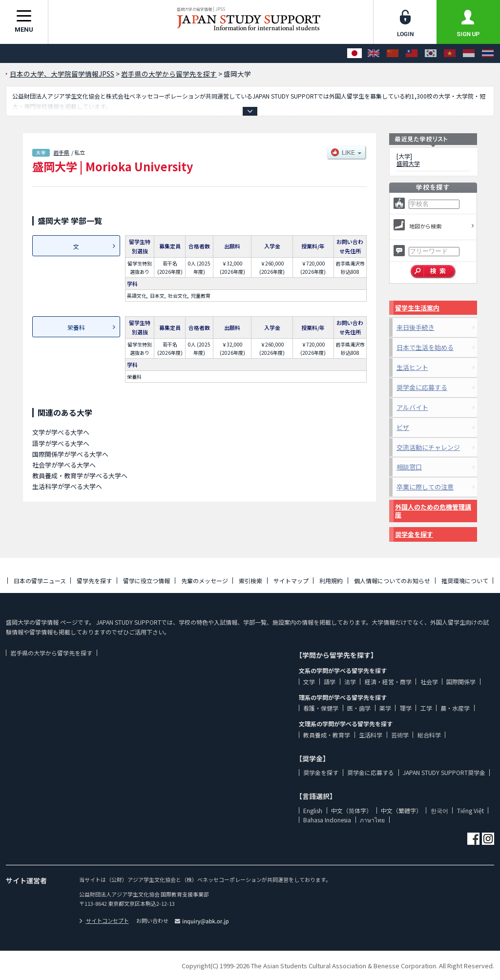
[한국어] (431, 53)
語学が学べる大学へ (61, 443)
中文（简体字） (352, 810)
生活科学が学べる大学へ (67, 486)
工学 (426, 708)
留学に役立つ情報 (146, 581)
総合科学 (429, 735)
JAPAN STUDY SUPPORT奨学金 (444, 772)
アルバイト (412, 407)
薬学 (385, 708)
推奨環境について (465, 581)
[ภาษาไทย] (488, 53)
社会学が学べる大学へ (64, 465)
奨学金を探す (414, 534)
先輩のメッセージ (205, 581)
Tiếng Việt (470, 810)
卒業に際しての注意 (425, 487)
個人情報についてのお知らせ (392, 581)
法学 (350, 682)
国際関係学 (461, 682)
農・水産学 (455, 708)
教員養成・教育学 (327, 735)
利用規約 (331, 581)
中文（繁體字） (401, 810)
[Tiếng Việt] (450, 53)
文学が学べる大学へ (61, 432)
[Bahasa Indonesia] (469, 53)
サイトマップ (291, 581)
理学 (406, 708)
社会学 (429, 682)
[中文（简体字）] (393, 53)
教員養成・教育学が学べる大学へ (80, 476)
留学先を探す (94, 581)
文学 (309, 682)
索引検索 (250, 581)
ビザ (403, 427)
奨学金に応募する (422, 387)
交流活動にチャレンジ (428, 447)
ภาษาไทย (372, 820)
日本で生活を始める (425, 347)
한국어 (439, 810)
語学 (330, 682)
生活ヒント (412, 367)
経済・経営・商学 (388, 682)
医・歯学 (359, 708)
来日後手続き (416, 327)
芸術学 (400, 735)
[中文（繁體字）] (412, 53)
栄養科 (76, 327)
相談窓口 (409, 467)
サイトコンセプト (104, 920)
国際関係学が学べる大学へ (70, 454)
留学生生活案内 (417, 308)
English (313, 810)
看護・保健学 (321, 708)
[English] (374, 53)
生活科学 (371, 735)
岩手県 (61, 152)
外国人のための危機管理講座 (433, 511)
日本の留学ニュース (40, 581)
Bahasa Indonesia (327, 820)
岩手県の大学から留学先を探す (51, 653)
